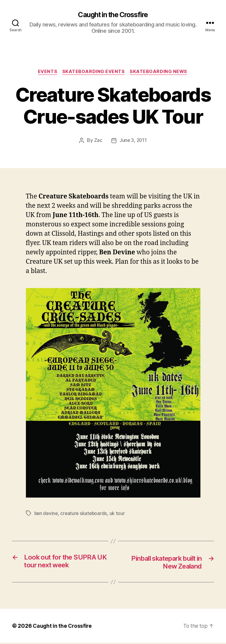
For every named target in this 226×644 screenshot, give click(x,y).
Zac (98, 141)
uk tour (119, 514)
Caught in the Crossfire (113, 15)
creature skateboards (85, 514)
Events (47, 72)
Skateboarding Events (94, 72)
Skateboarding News (160, 72)
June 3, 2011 (133, 141)
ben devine (47, 514)
